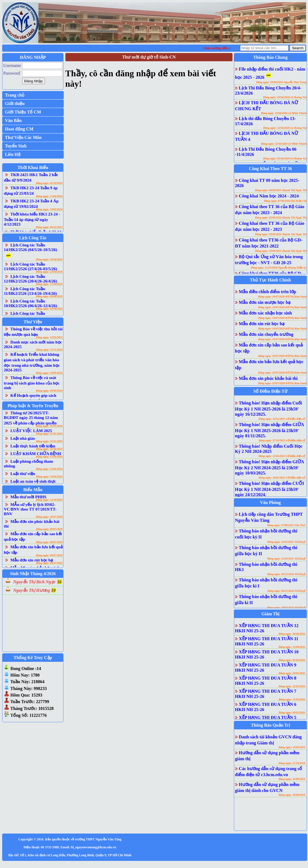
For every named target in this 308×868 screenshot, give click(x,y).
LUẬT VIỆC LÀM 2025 (31, 431)
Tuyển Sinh (16, 146)
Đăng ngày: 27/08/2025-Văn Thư (286, 525)
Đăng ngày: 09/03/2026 (292, 713)
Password (12, 73)
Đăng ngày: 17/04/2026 (49, 284)
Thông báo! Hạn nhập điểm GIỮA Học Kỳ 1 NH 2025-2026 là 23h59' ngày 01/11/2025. (269, 430)
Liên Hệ (13, 154)
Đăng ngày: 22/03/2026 (292, 686)
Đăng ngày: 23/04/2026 (49, 272)
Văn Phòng (271, 503)
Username (12, 65)
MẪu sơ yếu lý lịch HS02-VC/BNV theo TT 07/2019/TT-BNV (30, 509)
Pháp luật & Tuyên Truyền (33, 406)
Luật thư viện (23, 474)
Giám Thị (271, 614)
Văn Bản (13, 120)
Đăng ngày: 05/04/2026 (292, 660)
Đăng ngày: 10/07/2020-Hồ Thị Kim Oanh (282, 297)
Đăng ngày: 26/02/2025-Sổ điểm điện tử (282, 478)
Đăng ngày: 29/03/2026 (292, 673)
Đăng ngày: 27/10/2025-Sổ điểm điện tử (282, 440)
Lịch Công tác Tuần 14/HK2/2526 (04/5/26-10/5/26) (30, 247)
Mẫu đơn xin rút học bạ (32, 560)
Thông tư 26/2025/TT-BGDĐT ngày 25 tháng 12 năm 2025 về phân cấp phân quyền (31, 418)
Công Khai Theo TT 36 (270, 169)
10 (53, 590)
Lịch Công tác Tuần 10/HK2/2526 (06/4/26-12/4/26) (30, 303)
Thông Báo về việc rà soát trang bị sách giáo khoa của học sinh (32, 383)
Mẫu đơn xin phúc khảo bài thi (268, 378)
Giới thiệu (15, 104)
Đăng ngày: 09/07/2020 (49, 529)
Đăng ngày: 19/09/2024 (49, 373)
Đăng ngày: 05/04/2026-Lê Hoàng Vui (285, 158)
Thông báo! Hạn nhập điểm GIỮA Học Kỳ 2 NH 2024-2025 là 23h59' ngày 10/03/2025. (269, 467)
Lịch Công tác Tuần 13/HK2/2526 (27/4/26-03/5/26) (30, 266)
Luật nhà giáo (23, 438)
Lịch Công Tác (33, 238)
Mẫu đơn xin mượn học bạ (265, 302)
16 (59, 582)
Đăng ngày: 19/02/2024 (49, 209)
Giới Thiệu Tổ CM (23, 112)
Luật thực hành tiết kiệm (33, 446)
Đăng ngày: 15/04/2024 (49, 196)
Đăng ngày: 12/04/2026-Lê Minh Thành (284, 144)
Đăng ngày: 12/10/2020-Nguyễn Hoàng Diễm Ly (279, 268)
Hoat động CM (19, 129)
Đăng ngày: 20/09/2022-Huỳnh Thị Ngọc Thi (281, 234)
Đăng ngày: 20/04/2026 (292, 634)
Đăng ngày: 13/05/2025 (49, 337)
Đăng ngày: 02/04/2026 (49, 309)
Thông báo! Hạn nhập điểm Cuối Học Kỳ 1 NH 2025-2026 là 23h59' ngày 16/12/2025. (268, 409)
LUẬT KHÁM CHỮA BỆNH (36, 454)
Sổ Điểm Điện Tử (270, 391)
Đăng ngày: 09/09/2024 (49, 391)
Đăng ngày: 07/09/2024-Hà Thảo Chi (285, 201)
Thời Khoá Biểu (33, 168)
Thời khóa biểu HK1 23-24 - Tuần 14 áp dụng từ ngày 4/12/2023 (32, 219)
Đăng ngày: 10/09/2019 (292, 747)
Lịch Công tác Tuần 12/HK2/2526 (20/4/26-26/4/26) (30, 279)
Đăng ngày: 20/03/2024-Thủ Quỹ (286, 608)
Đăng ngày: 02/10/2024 (49, 183)
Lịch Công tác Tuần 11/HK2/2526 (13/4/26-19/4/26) (30, 291)
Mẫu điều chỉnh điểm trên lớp (267, 292)
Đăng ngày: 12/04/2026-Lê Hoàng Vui (285, 128)
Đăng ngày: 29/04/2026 (49, 259)
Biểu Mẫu (33, 490)
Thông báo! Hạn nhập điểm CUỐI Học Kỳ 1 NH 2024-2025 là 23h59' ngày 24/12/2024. (269, 489)
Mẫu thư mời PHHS (28, 497)
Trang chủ (15, 95)
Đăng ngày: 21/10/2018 (292, 763)
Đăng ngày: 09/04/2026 (49, 296)
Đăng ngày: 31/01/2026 (49, 426)
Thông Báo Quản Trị (270, 725)
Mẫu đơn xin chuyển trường (266, 334)
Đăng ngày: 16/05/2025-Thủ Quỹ (286, 542)
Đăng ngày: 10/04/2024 (49, 477)
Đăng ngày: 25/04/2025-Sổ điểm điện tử (282, 456)
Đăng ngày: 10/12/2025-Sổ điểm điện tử (282, 419)
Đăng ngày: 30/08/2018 (292, 795)
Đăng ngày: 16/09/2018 (292, 779)
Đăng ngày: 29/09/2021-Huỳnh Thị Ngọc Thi (281, 251)
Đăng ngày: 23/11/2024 (49, 350)
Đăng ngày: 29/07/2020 (49, 517)
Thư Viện (33, 322)
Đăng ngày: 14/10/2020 (49, 500)
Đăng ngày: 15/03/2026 (292, 699)
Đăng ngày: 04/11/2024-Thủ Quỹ (286, 591)
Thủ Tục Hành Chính (271, 280)
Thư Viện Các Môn (23, 137)
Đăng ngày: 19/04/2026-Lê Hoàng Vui (285, 97)
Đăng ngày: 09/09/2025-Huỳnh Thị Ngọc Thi (281, 190)
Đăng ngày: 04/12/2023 (49, 227)
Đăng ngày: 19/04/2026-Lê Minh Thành (284, 113)
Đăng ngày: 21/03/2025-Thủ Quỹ (286, 559)
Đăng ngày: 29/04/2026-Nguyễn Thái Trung (281, 82)
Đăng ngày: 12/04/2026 (292, 647)
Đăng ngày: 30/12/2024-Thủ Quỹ (286, 574)
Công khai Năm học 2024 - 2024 (269, 196)
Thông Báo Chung (270, 57)
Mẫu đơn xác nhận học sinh (265, 313)
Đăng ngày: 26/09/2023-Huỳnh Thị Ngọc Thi (281, 218)
